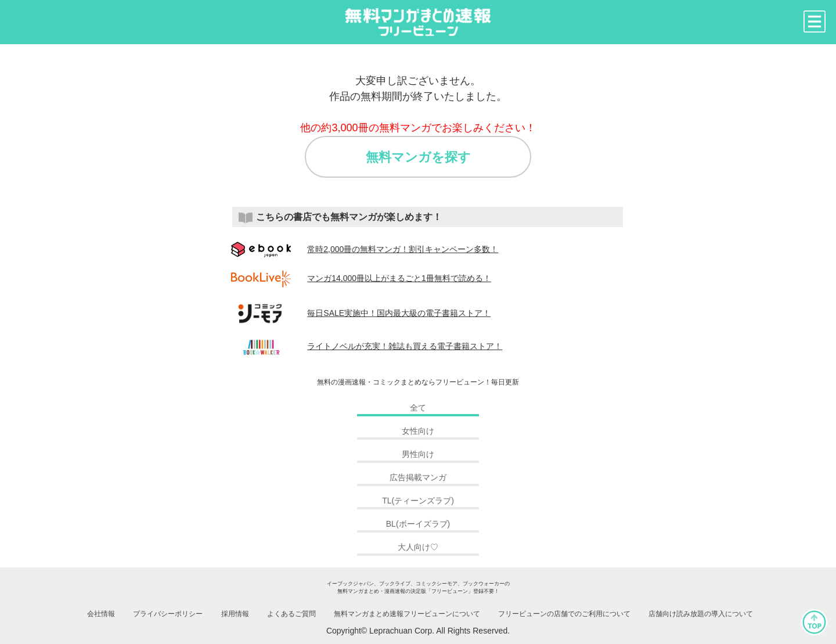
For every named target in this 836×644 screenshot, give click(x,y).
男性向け (418, 454)
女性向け (418, 431)
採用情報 (235, 614)
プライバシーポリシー (168, 614)
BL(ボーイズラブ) (418, 524)
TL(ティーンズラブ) (418, 501)
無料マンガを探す (418, 157)
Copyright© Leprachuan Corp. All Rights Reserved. (418, 631)
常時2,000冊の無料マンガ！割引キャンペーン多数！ (365, 249)
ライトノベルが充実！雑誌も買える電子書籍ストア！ (367, 346)
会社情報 (101, 614)
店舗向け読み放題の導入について (701, 614)
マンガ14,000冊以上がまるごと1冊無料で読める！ (361, 278)
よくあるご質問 (291, 614)
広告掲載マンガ (418, 477)
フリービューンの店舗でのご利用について (564, 614)
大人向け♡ (418, 547)
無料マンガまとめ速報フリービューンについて (407, 614)
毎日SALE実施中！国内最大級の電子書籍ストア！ (361, 313)
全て (418, 408)
